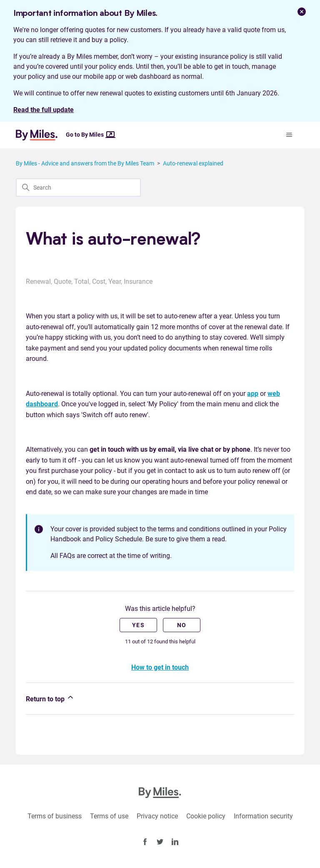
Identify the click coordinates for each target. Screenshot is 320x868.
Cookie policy (206, 816)
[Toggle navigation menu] (289, 135)
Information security (263, 816)
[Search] (78, 188)
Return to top (50, 698)
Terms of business (55, 816)
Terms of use (109, 816)
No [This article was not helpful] (182, 625)
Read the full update (44, 110)
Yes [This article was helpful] (138, 625)
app (253, 394)
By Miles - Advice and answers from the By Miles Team (85, 163)
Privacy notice (157, 816)
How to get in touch (160, 667)
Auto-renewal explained (193, 163)
